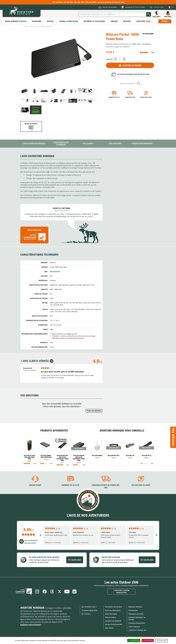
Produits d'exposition (137, 623)
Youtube (67, 592)
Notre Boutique (111, 614)
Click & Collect (110, 617)
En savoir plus (75, 560)
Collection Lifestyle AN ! (138, 630)
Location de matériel (113, 621)
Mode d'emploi (31, 124)
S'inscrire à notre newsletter (121, 591)
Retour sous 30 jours (146, 97)
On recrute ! (86, 614)
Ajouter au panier (132, 65)
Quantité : (110, 59)
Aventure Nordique (32, 608)
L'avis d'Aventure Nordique (34, 143)
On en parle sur (34, 236)
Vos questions (115, 143)
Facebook (45, 592)
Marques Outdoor (135, 607)
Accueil (26, 26)
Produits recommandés (142, 143)
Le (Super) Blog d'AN (89, 610)
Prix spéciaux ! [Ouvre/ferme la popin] (173, 437)
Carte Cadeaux (134, 627)
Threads (52, 592)
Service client (35, 485)
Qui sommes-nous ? (89, 607)
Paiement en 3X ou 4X (114, 97)
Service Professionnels (114, 624)
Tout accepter (134, 641)
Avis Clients (88, 143)
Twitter (59, 592)
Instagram (37, 592)
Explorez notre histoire (31, 625)
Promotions (133, 610)
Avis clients (109, 628)
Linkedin (74, 592)
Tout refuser (148, 641)
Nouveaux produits (136, 614)
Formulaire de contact (114, 607)
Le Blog (23, 592)
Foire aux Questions (113, 610)
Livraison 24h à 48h (130, 97)
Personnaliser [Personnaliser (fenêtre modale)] (161, 641)
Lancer (149, 14)
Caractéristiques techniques (61, 144)
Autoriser (36, 112)
